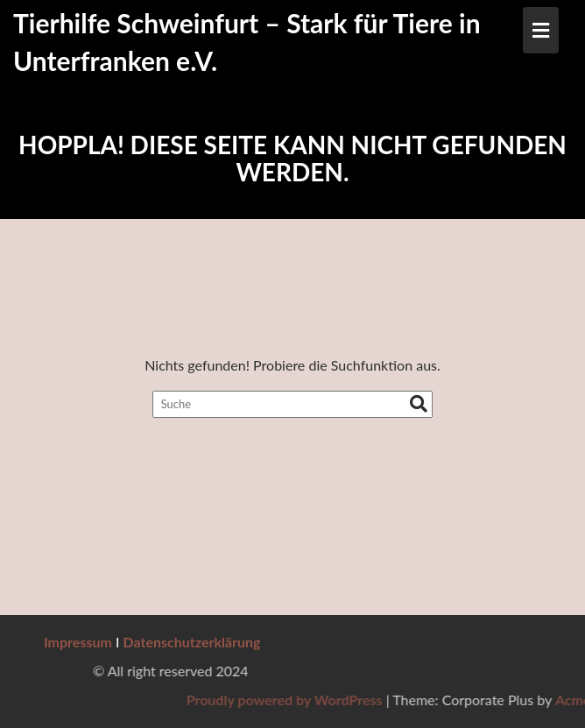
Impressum (78, 642)
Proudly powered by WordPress (400, 700)
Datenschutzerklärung (192, 642)
